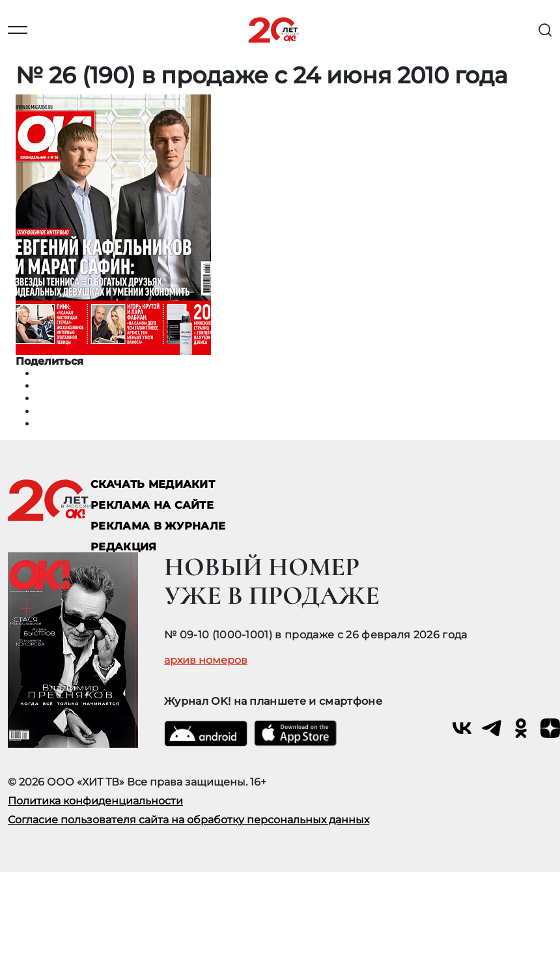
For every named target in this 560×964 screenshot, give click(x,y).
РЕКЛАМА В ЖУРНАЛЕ (158, 526)
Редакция (124, 547)
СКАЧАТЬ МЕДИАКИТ (153, 484)
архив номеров (206, 660)
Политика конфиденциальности (95, 801)
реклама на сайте (152, 505)
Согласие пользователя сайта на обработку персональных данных (189, 820)
